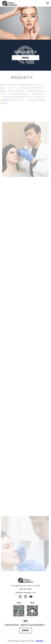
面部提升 (5, 100)
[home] (10, 3)
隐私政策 (40, 641)
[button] (48, 3)
